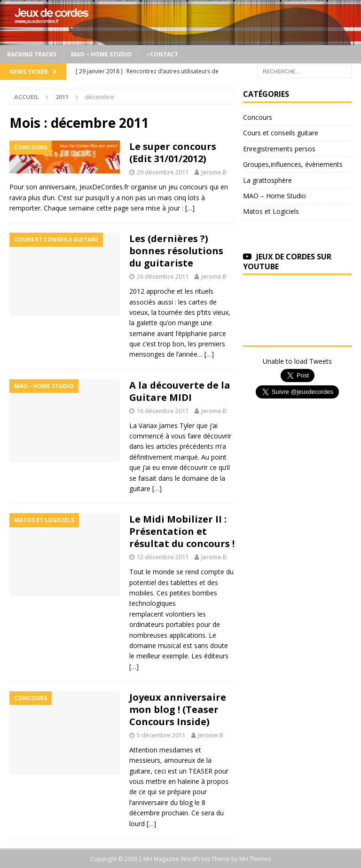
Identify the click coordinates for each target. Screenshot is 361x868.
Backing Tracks (32, 54)
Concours (258, 117)
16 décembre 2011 (163, 411)
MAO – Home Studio (101, 54)
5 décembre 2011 (161, 735)
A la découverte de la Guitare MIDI (180, 391)
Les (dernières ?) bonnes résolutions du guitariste (176, 251)
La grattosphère (267, 180)
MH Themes (255, 859)
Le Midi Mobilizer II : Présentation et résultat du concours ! (182, 531)
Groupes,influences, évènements (293, 164)
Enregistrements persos (279, 149)
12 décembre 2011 (163, 557)
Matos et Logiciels (271, 211)
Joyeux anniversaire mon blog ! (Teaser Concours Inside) (178, 709)
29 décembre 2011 (163, 172)
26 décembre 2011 (163, 276)
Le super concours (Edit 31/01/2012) (173, 152)
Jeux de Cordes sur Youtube (287, 262)
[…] (190, 208)
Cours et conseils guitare (281, 133)
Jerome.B (214, 172)
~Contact (162, 54)
